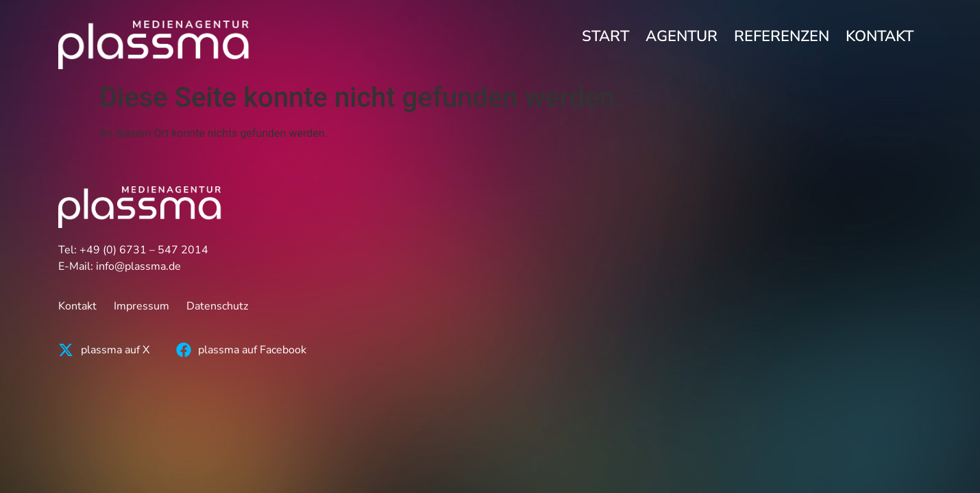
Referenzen (782, 36)
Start (605, 36)
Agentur (682, 36)
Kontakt (880, 36)
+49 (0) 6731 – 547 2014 (144, 250)
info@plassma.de (138, 266)
